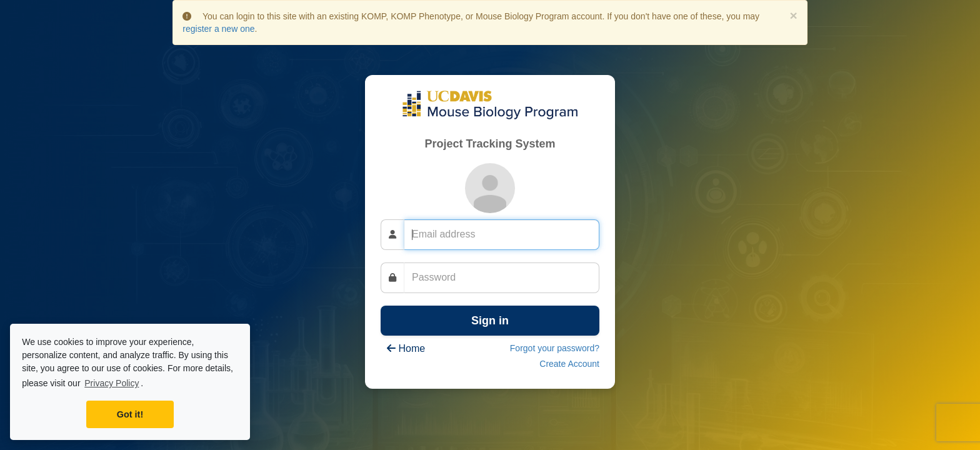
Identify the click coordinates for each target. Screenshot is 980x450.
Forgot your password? (555, 348)
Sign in (490, 321)
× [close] (793, 15)
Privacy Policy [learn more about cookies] (112, 383)
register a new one (218, 29)
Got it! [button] (130, 414)
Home (406, 348)
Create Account (569, 364)
